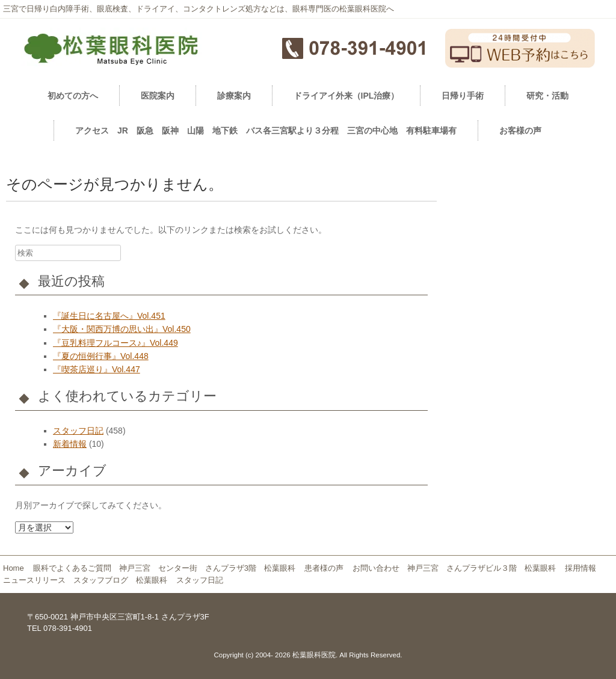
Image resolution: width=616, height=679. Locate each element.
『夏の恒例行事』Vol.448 (101, 356)
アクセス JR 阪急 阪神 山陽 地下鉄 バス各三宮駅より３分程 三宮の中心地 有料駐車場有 (266, 131)
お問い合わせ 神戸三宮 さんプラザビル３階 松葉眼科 (454, 568)
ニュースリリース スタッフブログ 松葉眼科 (85, 580)
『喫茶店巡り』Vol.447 (97, 369)
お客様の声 (520, 131)
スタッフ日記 (78, 431)
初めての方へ (73, 96)
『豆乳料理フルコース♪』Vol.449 (115, 343)
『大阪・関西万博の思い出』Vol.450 (122, 329)
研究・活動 (547, 96)
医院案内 (158, 96)
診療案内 (234, 96)
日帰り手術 (463, 96)
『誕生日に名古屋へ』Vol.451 (109, 316)
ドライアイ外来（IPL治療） (346, 96)
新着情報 (70, 444)
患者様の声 (324, 568)
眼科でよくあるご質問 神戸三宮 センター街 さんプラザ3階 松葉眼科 (164, 568)
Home (14, 568)
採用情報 (584, 568)
